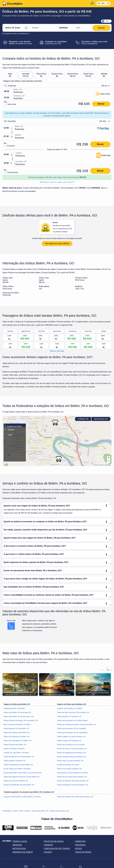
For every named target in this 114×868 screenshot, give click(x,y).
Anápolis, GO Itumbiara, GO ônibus (70, 709)
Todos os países (83, 853)
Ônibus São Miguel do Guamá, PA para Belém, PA (21, 778)
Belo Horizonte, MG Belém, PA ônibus (17, 725)
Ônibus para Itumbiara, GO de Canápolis (72, 729)
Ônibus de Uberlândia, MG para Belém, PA (19, 786)
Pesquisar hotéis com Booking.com (17, 34)
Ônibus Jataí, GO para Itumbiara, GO (70, 762)
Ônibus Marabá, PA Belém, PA (14, 762)
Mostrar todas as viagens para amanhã (57, 182)
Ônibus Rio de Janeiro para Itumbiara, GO (72, 778)
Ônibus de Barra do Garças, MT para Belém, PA (21, 721)
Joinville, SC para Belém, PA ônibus (16, 754)
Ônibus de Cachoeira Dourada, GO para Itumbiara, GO (77, 725)
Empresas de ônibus (23, 853)
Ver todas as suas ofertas (57, 244)
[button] (55, 424)
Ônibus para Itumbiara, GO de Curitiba (71, 745)
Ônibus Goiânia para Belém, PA (15, 745)
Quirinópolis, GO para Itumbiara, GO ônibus (73, 774)
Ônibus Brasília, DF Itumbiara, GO (69, 717)
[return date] (83, 28)
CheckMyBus (7, 812)
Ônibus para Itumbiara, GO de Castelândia (72, 733)
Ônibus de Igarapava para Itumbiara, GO (72, 754)
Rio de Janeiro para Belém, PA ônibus (17, 770)
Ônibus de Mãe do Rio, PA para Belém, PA (19, 758)
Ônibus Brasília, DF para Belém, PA (16, 729)
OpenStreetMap (99, 466)
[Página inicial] (13, 4)
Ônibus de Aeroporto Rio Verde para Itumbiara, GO (75, 798)
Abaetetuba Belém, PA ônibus (14, 709)
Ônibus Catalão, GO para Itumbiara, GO (71, 737)
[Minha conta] (91, 3)
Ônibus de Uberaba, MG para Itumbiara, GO (73, 782)
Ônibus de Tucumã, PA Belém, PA (16, 782)
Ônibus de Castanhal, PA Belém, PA (16, 737)
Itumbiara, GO (101, 420)
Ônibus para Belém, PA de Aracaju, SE (17, 713)
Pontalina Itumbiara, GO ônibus (68, 766)
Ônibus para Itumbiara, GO (59, 812)
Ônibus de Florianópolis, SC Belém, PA (17, 741)
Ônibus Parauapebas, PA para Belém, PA (18, 766)
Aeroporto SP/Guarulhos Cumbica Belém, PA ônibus (22, 798)
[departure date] (66, 28)
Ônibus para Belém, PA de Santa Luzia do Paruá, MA (23, 774)
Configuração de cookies (57, 849)
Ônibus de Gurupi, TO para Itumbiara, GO (72, 749)
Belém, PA (83, 420)
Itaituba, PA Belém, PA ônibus (14, 749)
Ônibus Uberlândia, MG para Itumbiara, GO (72, 786)
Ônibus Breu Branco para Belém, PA (17, 733)
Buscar (101, 104)
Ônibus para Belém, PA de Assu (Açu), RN (19, 717)
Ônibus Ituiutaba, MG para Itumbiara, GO (72, 758)
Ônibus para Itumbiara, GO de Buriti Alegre (72, 721)
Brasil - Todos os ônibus (22, 812)
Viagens (48, 853)
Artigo (78, 849)
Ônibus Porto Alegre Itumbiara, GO (69, 770)
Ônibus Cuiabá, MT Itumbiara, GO (69, 741)
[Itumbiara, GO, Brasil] (43, 28)
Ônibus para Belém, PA (40, 812)
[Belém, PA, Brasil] (16, 28)
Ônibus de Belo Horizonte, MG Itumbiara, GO (73, 713)
